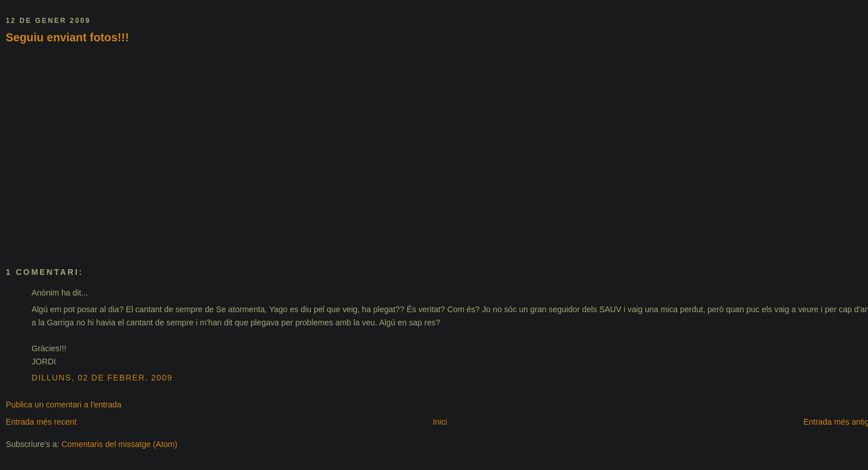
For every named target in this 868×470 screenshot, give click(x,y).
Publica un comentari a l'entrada (64, 405)
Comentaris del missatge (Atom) (119, 444)
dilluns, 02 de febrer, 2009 (102, 378)
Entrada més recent (41, 422)
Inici (440, 422)
